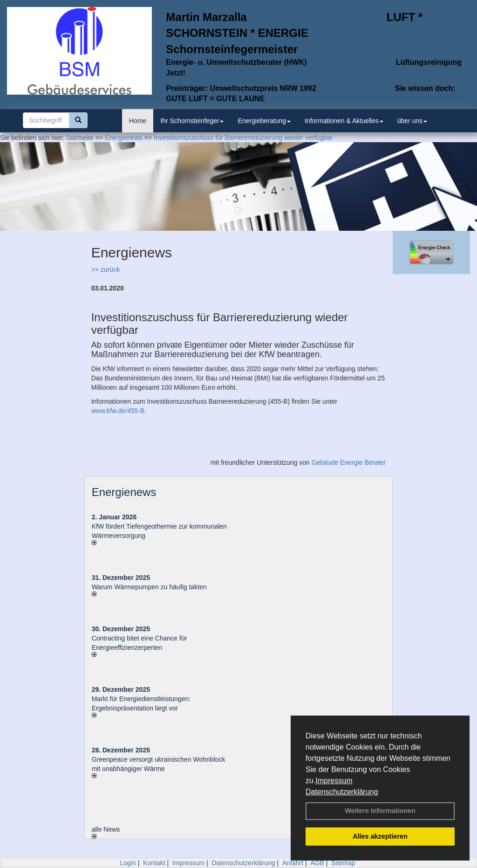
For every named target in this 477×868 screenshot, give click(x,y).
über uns (412, 121)
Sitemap (343, 863)
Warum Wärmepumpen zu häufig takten (149, 587)
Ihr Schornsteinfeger (192, 121)
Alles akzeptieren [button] (380, 836)
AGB (317, 863)
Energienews (124, 492)
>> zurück (106, 269)
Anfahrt (293, 863)
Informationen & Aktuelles (344, 121)
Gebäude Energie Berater (349, 462)
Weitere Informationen (380, 811)
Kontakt (154, 863)
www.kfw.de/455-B (118, 411)
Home (138, 121)
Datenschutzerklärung (342, 792)
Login (128, 863)
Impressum (334, 781)
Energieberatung (264, 121)
